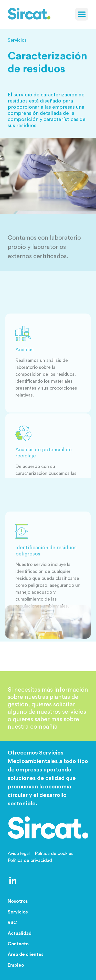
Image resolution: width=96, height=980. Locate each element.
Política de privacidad (30, 860)
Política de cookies (54, 853)
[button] (82, 14)
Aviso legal (21, 853)
